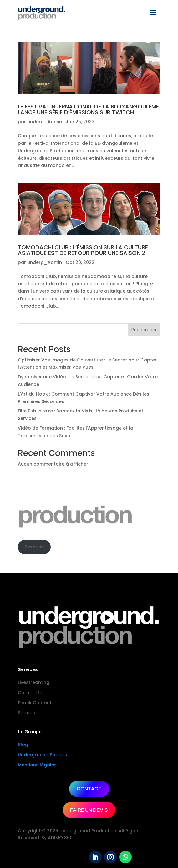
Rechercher (144, 330)
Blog (23, 744)
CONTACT (89, 789)
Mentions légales (37, 765)
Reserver (34, 547)
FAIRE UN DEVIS (89, 810)
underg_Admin (45, 122)
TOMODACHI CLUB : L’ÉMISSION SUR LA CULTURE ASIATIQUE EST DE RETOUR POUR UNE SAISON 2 (83, 250)
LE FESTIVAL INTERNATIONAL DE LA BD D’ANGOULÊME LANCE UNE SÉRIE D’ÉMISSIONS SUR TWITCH (88, 109)
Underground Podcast (43, 755)
